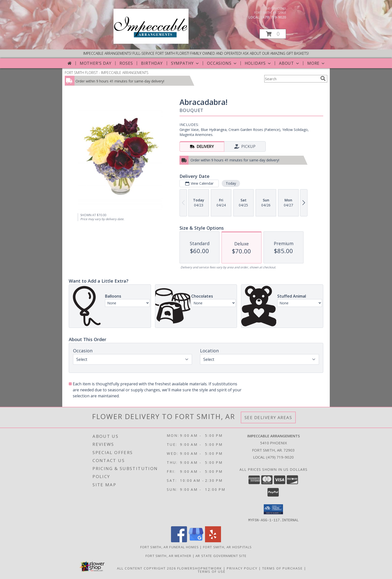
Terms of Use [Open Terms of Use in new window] (212, 571)
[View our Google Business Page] (196, 541)
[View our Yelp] (213, 541)
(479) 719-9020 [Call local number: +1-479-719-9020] (274, 17)
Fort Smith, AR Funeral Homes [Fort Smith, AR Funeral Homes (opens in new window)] (169, 547)
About (289, 63)
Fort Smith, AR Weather (168, 556)
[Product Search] (291, 79)
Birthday (152, 63)
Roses (126, 63)
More (316, 63)
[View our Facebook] (179, 541)
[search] (323, 78)
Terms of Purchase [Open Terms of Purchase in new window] (282, 568)
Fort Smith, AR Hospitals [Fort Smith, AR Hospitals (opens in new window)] (227, 547)
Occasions (222, 63)
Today (231, 183)
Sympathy (185, 63)
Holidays (258, 63)
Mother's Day (96, 63)
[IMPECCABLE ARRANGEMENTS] (151, 42)
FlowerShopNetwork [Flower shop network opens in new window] (200, 568)
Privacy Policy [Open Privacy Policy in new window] (242, 568)
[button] (273, 34)
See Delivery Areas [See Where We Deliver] (268, 417)
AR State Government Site (221, 556)
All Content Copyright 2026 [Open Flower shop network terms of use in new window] (146, 568)
